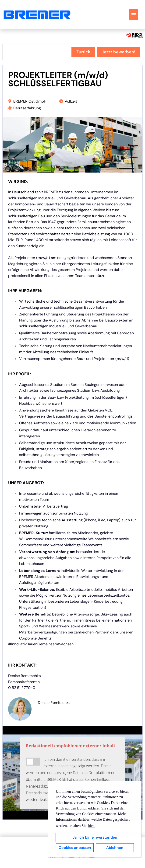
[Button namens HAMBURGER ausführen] (134, 15)
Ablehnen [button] (115, 848)
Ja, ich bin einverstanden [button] (95, 837)
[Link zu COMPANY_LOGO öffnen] (37, 15)
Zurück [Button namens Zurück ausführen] (83, 52)
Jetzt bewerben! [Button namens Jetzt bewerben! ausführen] (118, 52)
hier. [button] (91, 826)
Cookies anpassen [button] (75, 848)
